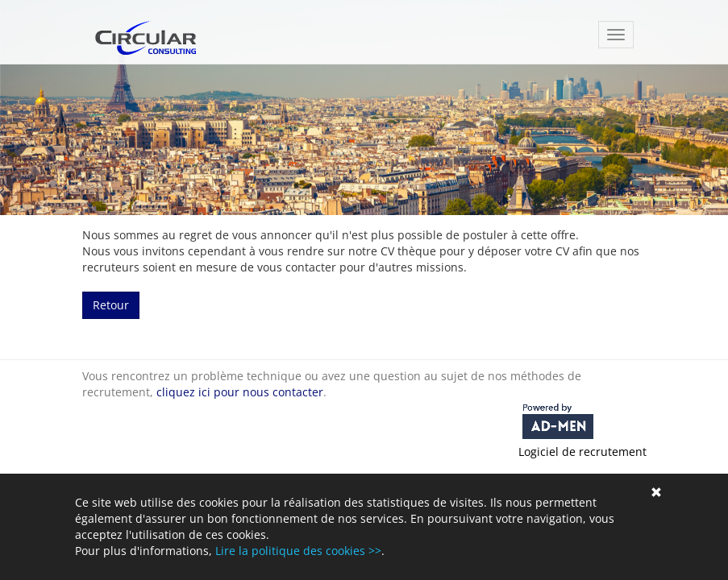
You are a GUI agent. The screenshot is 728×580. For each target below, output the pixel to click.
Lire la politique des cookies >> (298, 551)
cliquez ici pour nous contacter (240, 392)
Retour (111, 305)
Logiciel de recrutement (582, 452)
